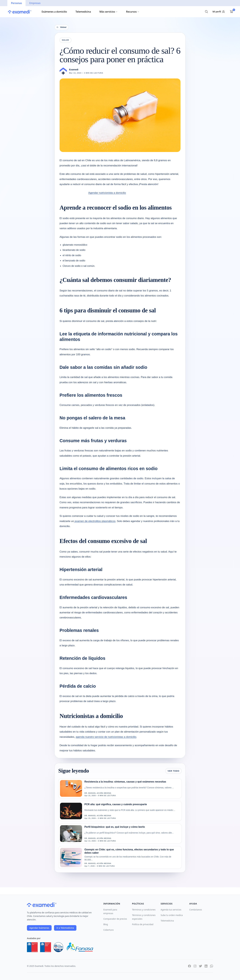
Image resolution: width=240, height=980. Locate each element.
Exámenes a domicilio (54, 12)
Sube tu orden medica (172, 915)
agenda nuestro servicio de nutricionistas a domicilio (106, 737)
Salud (65, 40)
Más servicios (109, 12)
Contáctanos (196, 910)
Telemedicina (83, 12)
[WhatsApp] (212, 966)
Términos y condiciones (144, 910)
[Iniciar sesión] (219, 12)
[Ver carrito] (231, 12)
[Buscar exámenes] (206, 12)
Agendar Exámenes (39, 928)
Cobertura (108, 930)
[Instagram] (195, 966)
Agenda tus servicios (171, 910)
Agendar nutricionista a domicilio (107, 193)
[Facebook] (189, 966)
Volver (62, 27)
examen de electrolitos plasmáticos (95, 521)
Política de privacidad (143, 924)
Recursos (133, 12)
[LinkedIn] (206, 966)
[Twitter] (201, 966)
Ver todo (173, 771)
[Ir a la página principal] (20, 12)
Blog (106, 924)
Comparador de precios (115, 919)
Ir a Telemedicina (65, 928)
